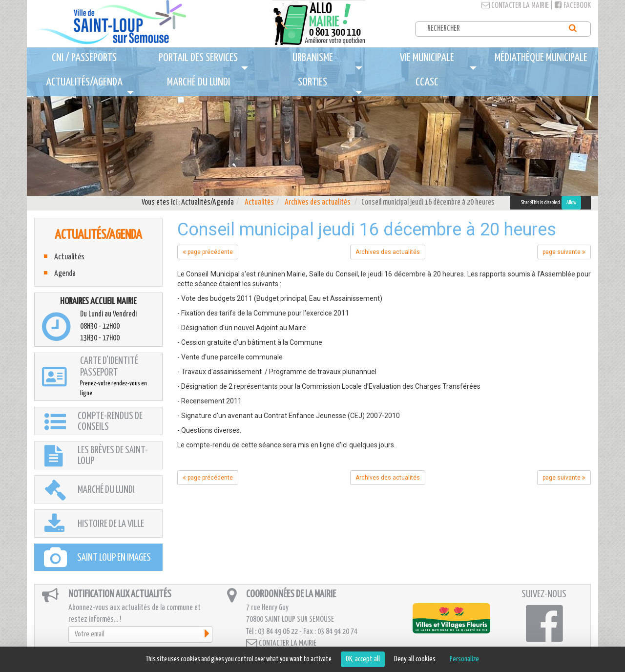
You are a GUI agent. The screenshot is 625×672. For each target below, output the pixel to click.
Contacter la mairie (515, 6)
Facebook (573, 6)
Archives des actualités (318, 202)
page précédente (208, 252)
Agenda (65, 274)
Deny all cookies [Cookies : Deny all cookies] (415, 659)
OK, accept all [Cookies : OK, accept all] (363, 659)
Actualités (259, 202)
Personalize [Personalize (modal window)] (464, 659)
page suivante (564, 252)
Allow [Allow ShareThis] (571, 202)
